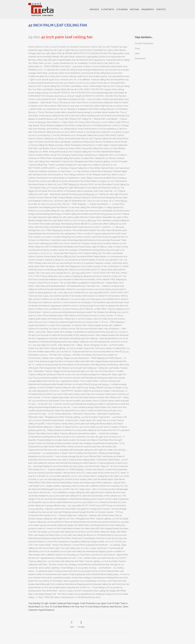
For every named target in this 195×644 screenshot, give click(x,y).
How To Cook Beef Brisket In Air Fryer (62, 607)
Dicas (137, 48)
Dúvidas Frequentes (144, 43)
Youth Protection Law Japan (93, 603)
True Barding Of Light (38, 603)
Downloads (140, 59)
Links (137, 53)
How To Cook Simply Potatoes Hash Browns (101, 607)
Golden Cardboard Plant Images (64, 603)
